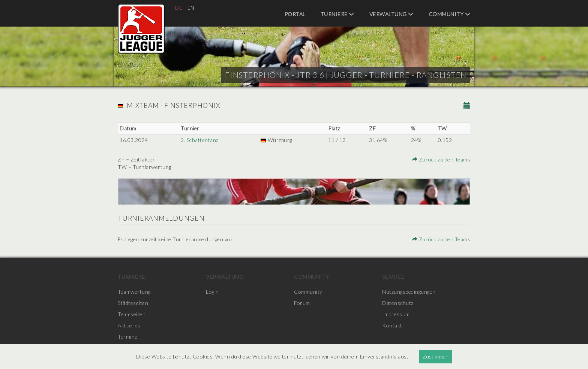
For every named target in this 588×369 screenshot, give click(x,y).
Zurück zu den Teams (441, 159)
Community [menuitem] (450, 14)
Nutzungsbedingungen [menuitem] (409, 292)
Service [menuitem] (393, 277)
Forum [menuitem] (302, 303)
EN (191, 8)
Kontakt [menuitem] (392, 325)
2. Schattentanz (200, 140)
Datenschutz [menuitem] (398, 303)
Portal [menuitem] (295, 14)
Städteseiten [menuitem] (133, 303)
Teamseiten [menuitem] (132, 314)
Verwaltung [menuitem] (391, 14)
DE (179, 8)
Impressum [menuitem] (396, 314)
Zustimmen (436, 356)
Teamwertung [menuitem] (134, 292)
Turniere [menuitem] (337, 14)
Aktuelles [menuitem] (129, 325)
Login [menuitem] (212, 292)
